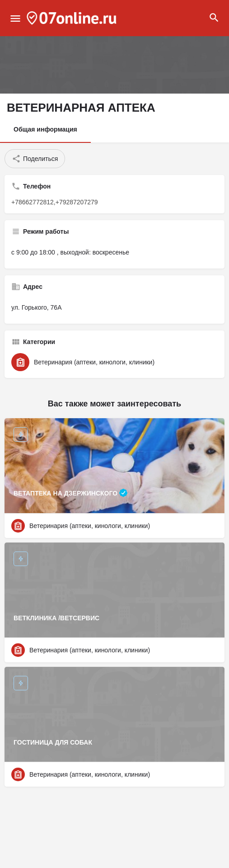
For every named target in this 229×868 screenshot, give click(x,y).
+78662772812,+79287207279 (55, 202)
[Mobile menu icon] (15, 18)
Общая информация (45, 129)
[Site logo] (73, 18)
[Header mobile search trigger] (214, 18)
